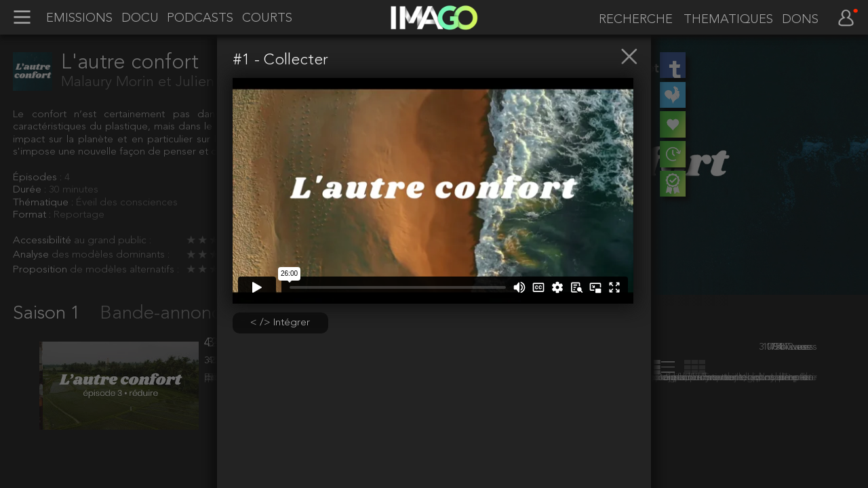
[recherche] (633, 19)
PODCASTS (200, 18)
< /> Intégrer (280, 323)
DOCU (140, 18)
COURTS (267, 18)
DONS (800, 20)
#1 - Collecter (280, 61)
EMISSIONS (79, 18)
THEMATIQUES (728, 20)
